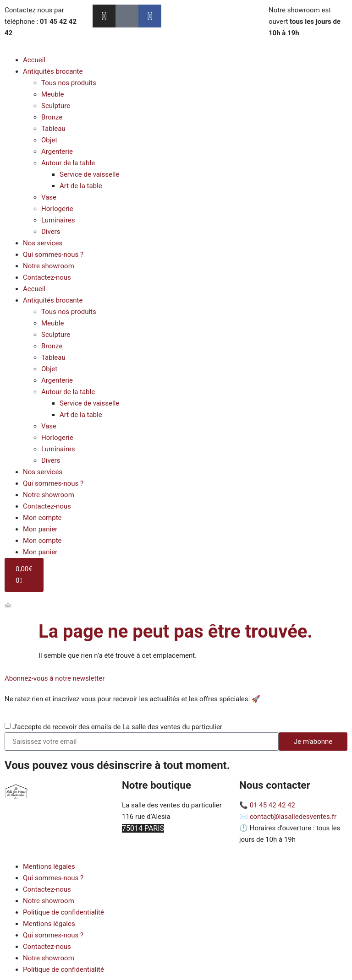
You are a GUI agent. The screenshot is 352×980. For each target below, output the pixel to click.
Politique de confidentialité (63, 912)
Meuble (52, 94)
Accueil (34, 60)
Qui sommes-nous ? (53, 254)
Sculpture (56, 106)
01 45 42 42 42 (272, 805)
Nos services (43, 243)
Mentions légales (49, 866)
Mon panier (40, 529)
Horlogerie (57, 209)
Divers (51, 232)
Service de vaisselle (89, 174)
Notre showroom (49, 266)
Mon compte (42, 518)
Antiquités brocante (53, 71)
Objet (49, 140)
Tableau (53, 129)
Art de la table (81, 186)
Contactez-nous (47, 277)
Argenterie (57, 152)
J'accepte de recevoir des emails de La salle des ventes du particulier (117, 727)
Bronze (52, 117)
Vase (49, 197)
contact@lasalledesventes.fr (293, 817)
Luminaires (58, 220)
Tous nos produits (69, 83)
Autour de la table (68, 163)
